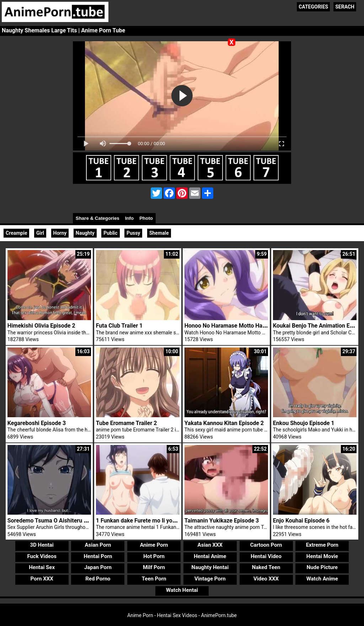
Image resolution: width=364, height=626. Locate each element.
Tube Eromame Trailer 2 (127, 423)
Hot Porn (154, 556)
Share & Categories (98, 218)
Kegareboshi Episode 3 (37, 423)
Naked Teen (266, 567)
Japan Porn (98, 567)
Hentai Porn (98, 556)
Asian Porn (98, 545)
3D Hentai (42, 545)
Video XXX (266, 579)
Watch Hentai (182, 590)
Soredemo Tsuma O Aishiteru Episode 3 (58, 521)
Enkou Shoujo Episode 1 (304, 423)
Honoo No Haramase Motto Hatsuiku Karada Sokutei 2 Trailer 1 (265, 326)
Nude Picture (322, 567)
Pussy (133, 233)
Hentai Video (266, 556)
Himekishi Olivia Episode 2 (41, 326)
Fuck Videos (42, 556)
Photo (146, 218)
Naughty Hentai (210, 567)
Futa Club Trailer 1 (119, 326)
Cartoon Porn (266, 545)
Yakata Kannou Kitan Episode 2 (224, 423)
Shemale (159, 233)
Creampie (16, 233)
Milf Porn (154, 567)
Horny (60, 233)
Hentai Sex (42, 567)
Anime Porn (154, 545)
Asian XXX (210, 545)
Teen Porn (154, 579)
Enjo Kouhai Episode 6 (301, 521)
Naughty (85, 233)
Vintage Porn (210, 579)
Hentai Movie (322, 556)
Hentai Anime (210, 556)
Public (110, 233)
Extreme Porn (322, 545)
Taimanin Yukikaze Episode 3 (222, 521)
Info (129, 218)
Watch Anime (322, 579)
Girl (40, 233)
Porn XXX (42, 579)
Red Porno (98, 579)
